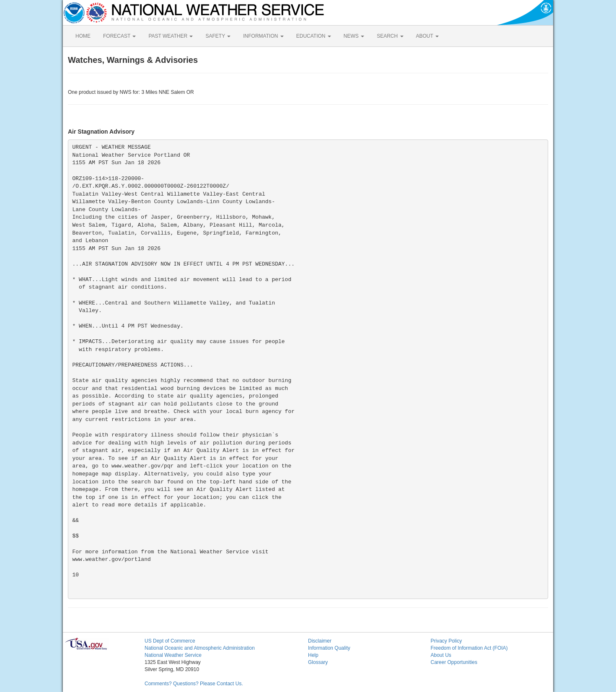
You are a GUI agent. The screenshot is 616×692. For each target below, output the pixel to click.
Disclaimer (320, 641)
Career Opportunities (454, 662)
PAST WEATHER (171, 36)
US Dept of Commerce (170, 641)
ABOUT (427, 36)
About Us (441, 655)
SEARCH (390, 36)
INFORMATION (263, 36)
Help (313, 655)
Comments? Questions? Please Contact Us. (194, 684)
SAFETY (218, 36)
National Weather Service (173, 655)
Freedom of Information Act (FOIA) (469, 648)
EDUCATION (314, 36)
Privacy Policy (446, 641)
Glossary (318, 662)
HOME (83, 36)
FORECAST (119, 36)
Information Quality (329, 648)
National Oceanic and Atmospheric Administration (200, 648)
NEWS (354, 36)
